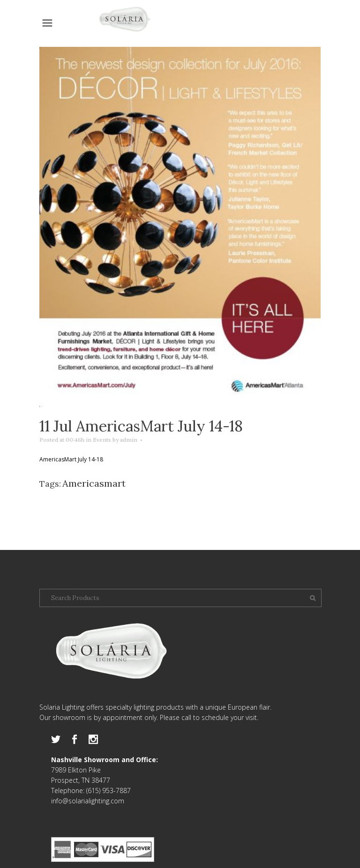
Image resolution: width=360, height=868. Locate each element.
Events (102, 440)
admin (129, 440)
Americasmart (94, 483)
